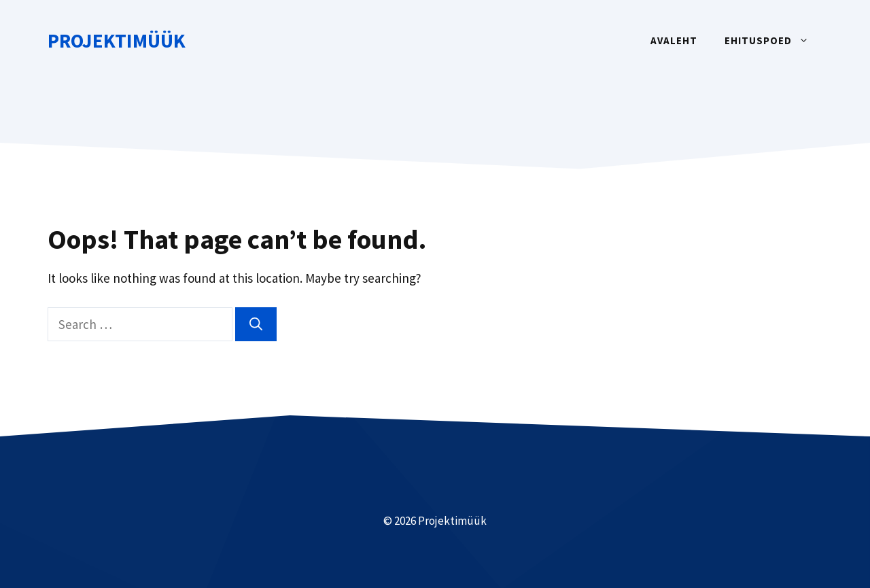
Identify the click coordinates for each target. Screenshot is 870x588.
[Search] (256, 325)
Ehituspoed (773, 41)
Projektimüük (117, 40)
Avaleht (674, 40)
